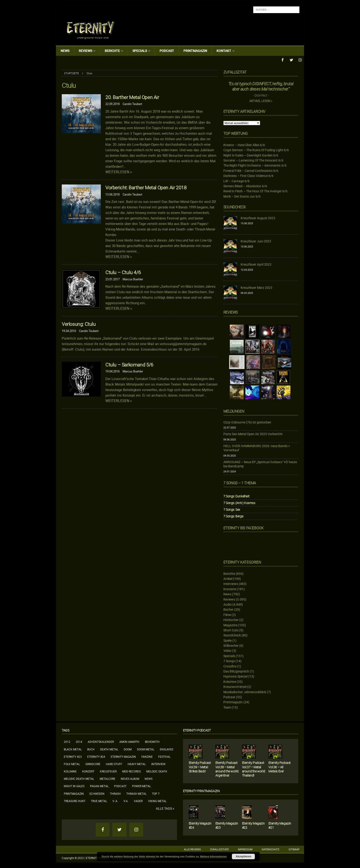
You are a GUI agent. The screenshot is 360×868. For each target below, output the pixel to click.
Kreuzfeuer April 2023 (256, 264)
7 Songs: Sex (232, 509)
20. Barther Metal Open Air (132, 97)
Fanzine (147, 756)
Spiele (228, 640)
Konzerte (230, 589)
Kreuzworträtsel (235, 686)
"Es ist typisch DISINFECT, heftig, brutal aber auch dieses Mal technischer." (261, 86)
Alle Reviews (192, 849)
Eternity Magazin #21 (280, 825)
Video (227, 650)
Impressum (245, 849)
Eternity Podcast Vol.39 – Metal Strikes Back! (200, 767)
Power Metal (141, 786)
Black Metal (73, 749)
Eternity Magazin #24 (200, 825)
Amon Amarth (129, 741)
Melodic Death (157, 771)
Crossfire (230, 666)
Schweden (97, 793)
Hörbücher (231, 620)
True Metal (99, 801)
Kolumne (230, 681)
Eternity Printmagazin (201, 791)
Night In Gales (74, 786)
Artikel (228, 578)
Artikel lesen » (261, 101)
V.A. (126, 801)
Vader (138, 801)
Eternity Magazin (123, 756)
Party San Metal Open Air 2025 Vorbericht (253, 434)
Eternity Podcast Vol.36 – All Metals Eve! (280, 767)
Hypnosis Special (235, 676)
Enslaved (167, 749)
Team (227, 707)
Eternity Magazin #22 (253, 825)
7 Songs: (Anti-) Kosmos (239, 503)
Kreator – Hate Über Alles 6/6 (244, 145)
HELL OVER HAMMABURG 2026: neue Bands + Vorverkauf (257, 448)
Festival (164, 756)
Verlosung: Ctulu (79, 324)
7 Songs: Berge (233, 516)
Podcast (167, 51)
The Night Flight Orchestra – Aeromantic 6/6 (255, 165)
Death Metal (109, 749)
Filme (227, 614)
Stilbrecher (231, 645)
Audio (228, 604)
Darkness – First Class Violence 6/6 (248, 175)
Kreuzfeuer (108, 771)
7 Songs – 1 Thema (240, 483)
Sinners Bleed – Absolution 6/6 (245, 186)
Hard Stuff (114, 764)
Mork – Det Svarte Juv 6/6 (242, 196)
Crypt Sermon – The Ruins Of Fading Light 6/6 (256, 150)
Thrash (115, 793)
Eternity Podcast (197, 730)
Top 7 (156, 793)
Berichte (112, 51)
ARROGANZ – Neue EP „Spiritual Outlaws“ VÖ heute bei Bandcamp (260, 464)
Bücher (228, 609)
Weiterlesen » (119, 172)
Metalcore (107, 778)
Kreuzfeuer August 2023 (258, 218)
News (65, 51)
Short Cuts (231, 630)
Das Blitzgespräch (236, 671)
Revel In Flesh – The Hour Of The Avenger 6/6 (255, 191)
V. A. (115, 801)
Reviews (85, 51)
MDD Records (131, 771)
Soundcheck (235, 207)
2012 (67, 741)
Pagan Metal (99, 786)
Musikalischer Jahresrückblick (245, 692)
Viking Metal (157, 801)
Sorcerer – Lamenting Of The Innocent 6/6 (253, 160)
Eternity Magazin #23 (227, 825)
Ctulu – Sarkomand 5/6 (129, 364)
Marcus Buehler (133, 279)
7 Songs (229, 661)
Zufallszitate (219, 849)
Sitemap (294, 849)
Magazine (230, 625)
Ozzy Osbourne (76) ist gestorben (247, 422)
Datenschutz (271, 849)
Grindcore (93, 764)
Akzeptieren (243, 857)
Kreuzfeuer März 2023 (256, 287)
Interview (158, 764)
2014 (79, 741)
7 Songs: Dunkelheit (236, 496)
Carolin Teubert (132, 104)
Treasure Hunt (75, 801)
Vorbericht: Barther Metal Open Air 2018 (146, 187)
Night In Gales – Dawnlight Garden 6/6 (251, 155)
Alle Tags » (165, 808)
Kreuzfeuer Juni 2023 (256, 241)
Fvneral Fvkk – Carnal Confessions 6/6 (251, 170)
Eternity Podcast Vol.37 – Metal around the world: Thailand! (254, 769)
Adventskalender (101, 741)
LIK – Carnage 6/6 (236, 181)
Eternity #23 (73, 756)
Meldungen (234, 411)
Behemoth (152, 741)
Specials (140, 51)
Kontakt (224, 51)
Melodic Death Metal (79, 778)
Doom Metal (146, 749)
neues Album (130, 778)
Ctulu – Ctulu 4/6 (123, 272)
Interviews (231, 583)
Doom (128, 749)
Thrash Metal (136, 793)
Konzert (88, 771)
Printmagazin (195, 51)
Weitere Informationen (213, 857)
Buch (91, 749)
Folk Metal (72, 764)
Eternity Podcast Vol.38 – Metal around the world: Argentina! (227, 769)
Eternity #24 (96, 756)
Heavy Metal (137, 764)
